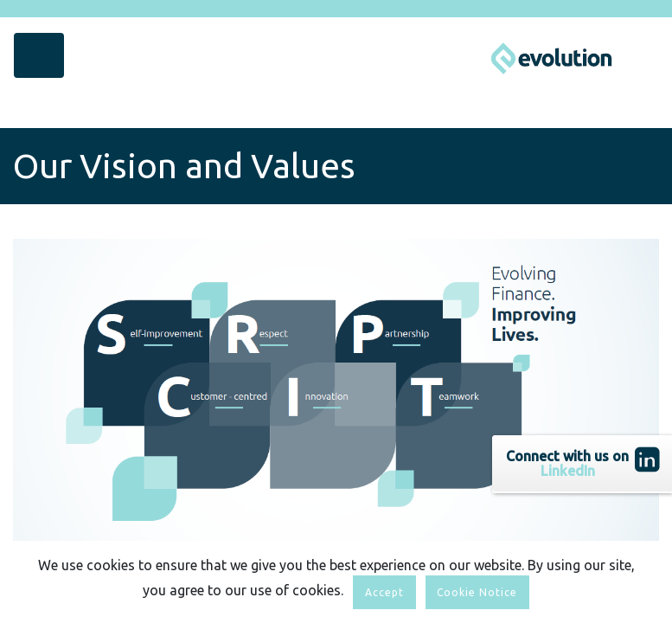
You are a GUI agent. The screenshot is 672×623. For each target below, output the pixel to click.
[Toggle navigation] (39, 55)
